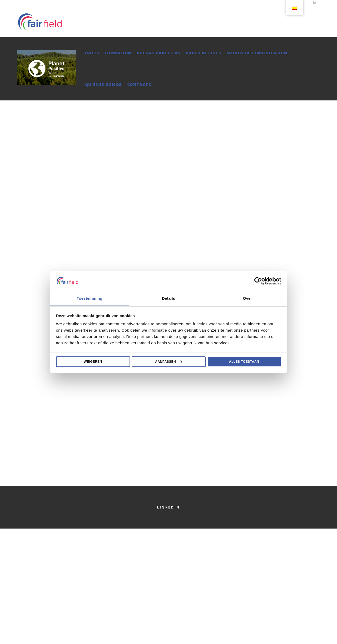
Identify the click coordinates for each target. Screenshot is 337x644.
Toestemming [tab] (90, 298)
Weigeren (93, 362)
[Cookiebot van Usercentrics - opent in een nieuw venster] (258, 281)
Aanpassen (169, 362)
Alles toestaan (244, 362)
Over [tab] (248, 298)
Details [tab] (168, 298)
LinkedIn (168, 507)
